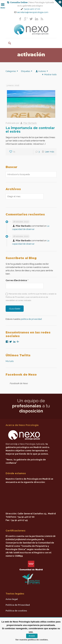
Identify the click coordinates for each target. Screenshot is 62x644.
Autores (42, 71)
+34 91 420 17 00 (32, 9)
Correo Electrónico (17, 280)
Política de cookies (16, 611)
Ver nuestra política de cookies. (32, 640)
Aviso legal (12, 599)
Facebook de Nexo (21, 375)
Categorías (12, 71)
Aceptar (32, 636)
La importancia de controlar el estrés (30, 130)
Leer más (50, 152)
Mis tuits (10, 361)
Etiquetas (27, 71)
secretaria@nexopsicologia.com (33, 12)
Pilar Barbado (30, 123)
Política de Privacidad (18, 605)
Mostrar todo (49, 74)
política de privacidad (31, 319)
